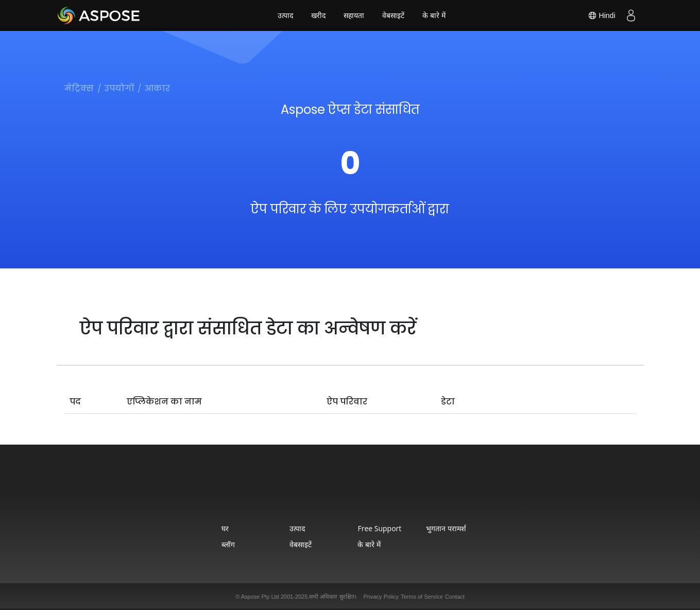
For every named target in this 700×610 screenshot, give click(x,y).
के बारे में (434, 15)
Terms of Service (422, 597)
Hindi (602, 15)
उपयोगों (119, 88)
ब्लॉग (228, 544)
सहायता (354, 15)
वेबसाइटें (393, 15)
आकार (157, 88)
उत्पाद (285, 15)
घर (225, 528)
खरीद (318, 15)
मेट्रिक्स (79, 88)
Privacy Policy (381, 597)
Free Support (379, 528)
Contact (455, 597)
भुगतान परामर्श (446, 528)
